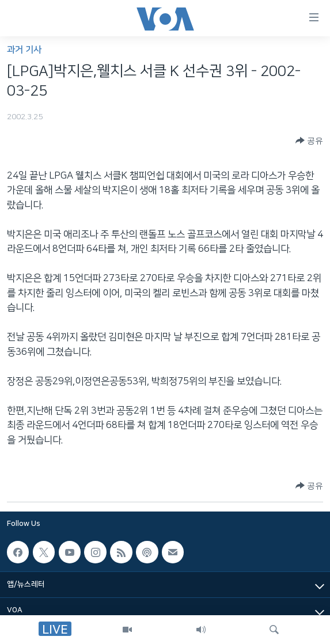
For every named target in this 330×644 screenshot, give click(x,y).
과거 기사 (24, 50)
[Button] (309, 141)
